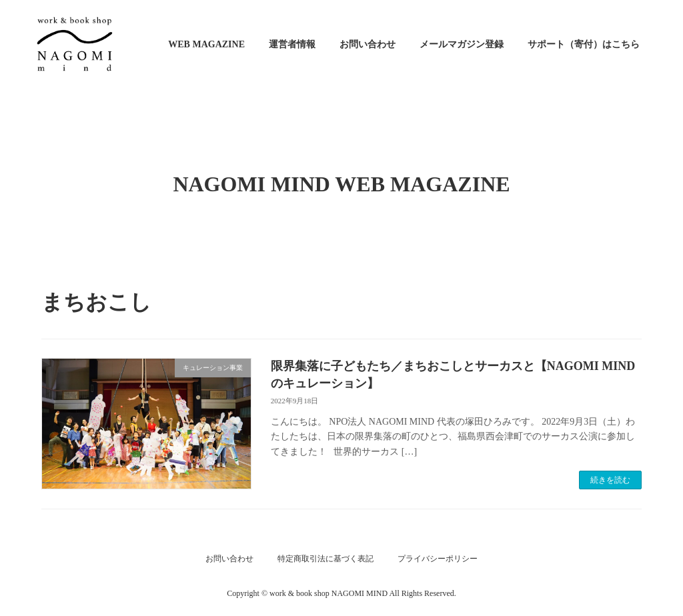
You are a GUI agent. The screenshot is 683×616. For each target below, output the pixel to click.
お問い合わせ (229, 559)
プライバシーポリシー (438, 559)
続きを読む (610, 480)
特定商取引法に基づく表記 (325, 559)
